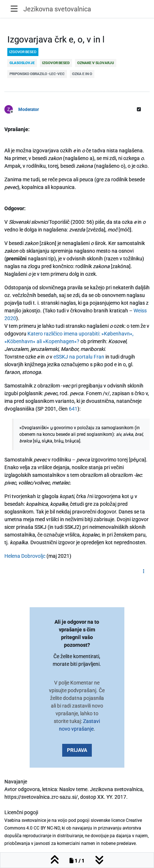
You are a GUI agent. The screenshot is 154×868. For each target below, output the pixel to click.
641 (73, 409)
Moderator (29, 110)
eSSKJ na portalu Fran (79, 357)
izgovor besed (23, 52)
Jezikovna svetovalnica (57, 9)
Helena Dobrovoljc (25, 556)
